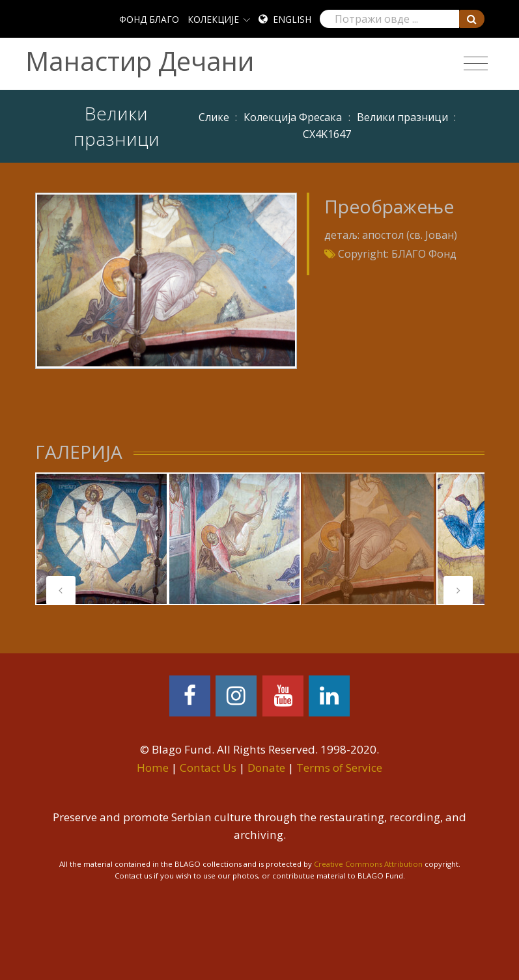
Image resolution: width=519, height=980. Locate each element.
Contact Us (208, 768)
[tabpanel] (102, 539)
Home (153, 768)
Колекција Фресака (293, 117)
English (292, 19)
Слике (214, 117)
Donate (266, 768)
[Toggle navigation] (476, 64)
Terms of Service (339, 768)
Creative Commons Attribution (368, 864)
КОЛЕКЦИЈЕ (213, 19)
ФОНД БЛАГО (149, 19)
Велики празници (402, 117)
